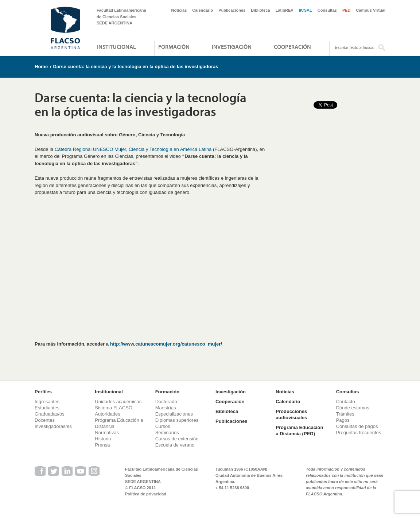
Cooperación (292, 47)
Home (41, 67)
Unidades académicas (118, 402)
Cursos (163, 426)
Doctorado (166, 402)
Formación (174, 47)
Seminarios (167, 433)
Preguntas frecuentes (359, 433)
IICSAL (306, 10)
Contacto (346, 402)
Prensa (102, 445)
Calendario (203, 10)
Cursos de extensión (177, 439)
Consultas (327, 10)
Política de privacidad (146, 494)
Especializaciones (174, 414)
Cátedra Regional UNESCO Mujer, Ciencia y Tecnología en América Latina (133, 149)
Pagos (343, 420)
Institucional (116, 47)
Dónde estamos (353, 408)
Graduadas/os (50, 414)
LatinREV (285, 10)
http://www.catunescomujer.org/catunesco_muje (165, 344)
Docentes (45, 420)
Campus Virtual (371, 10)
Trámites (345, 414)
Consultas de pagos (357, 426)
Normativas (107, 433)
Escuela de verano (175, 445)
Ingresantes (47, 402)
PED (347, 10)
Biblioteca (260, 10)
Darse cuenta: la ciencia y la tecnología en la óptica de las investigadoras (135, 67)
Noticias (179, 10)
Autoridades (107, 414)
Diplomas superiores (177, 420)
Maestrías (166, 408)
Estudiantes (47, 408)
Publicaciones (232, 10)
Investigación (232, 47)
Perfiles (43, 392)
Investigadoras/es (53, 426)
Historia (103, 439)
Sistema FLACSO (114, 408)
